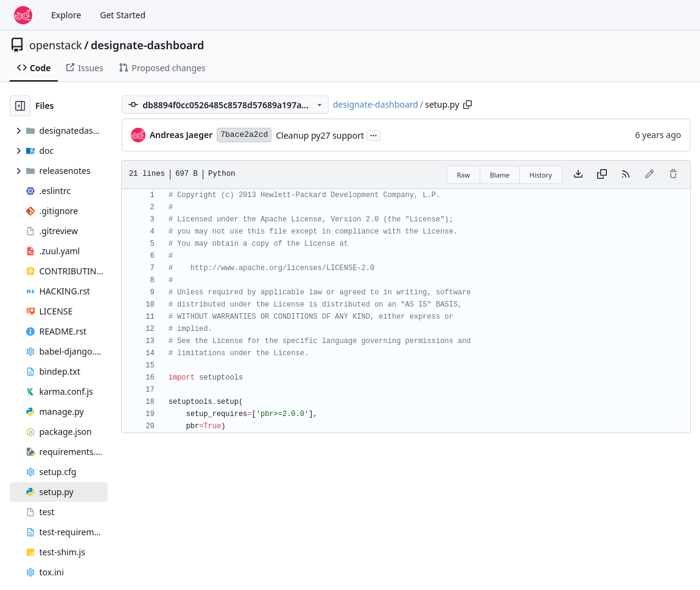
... (374, 134)
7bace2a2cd (244, 135)
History (541, 175)
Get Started (123, 15)
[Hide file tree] (20, 106)
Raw (464, 175)
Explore (66, 15)
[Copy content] (602, 175)
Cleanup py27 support (320, 135)
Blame (500, 175)
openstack (56, 45)
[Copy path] (467, 105)
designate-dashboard (147, 45)
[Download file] (578, 175)
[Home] (23, 15)
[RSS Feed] (626, 175)
